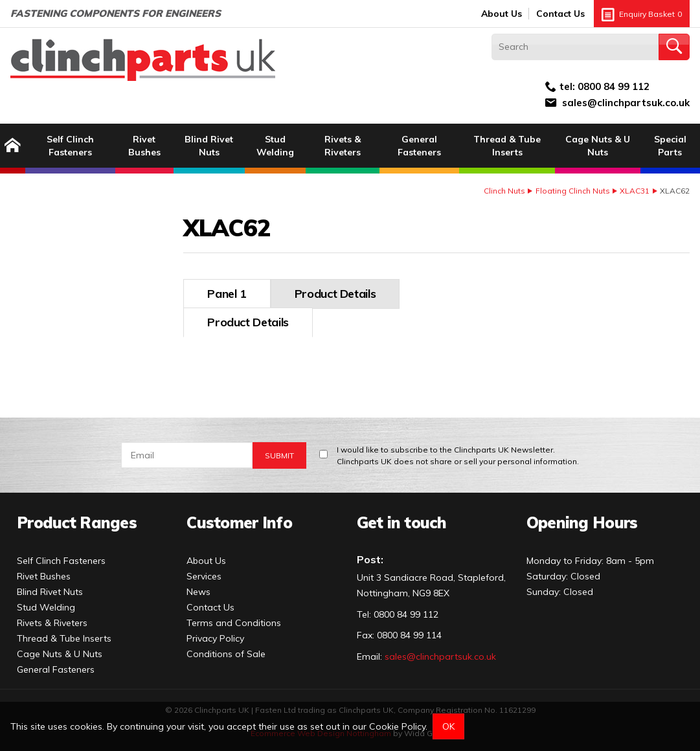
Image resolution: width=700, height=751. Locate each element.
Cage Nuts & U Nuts (598, 146)
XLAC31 (635, 191)
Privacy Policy (215, 633)
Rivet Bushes (144, 146)
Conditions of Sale (226, 649)
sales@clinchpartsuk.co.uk (626, 103)
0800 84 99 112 (614, 86)
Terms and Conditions (234, 618)
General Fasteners (419, 146)
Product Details (248, 294)
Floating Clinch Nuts (573, 191)
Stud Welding (275, 146)
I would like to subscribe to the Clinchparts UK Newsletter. (458, 451)
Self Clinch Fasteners (70, 146)
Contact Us (560, 14)
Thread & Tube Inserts (507, 146)
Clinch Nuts (504, 191)
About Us (502, 14)
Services (204, 571)
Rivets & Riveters (343, 146)
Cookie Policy (397, 726)
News (198, 587)
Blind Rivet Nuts (209, 146)
